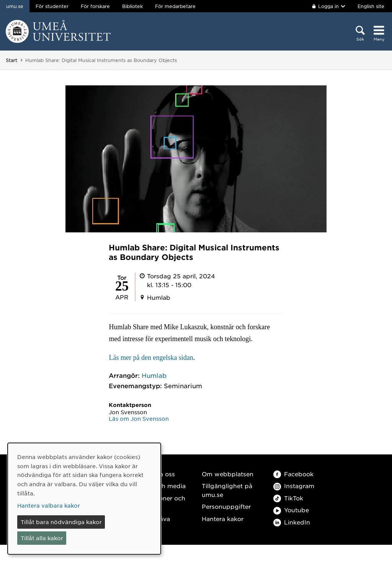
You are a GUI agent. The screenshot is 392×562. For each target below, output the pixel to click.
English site (371, 6)
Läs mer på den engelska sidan (151, 358)
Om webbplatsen (228, 474)
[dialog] (84, 499)
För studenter (52, 6)
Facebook (293, 474)
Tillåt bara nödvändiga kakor (61, 522)
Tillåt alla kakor (42, 538)
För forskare (95, 6)
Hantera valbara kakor (49, 505)
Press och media (161, 486)
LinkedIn (292, 522)
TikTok (288, 498)
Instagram (294, 486)
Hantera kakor (223, 519)
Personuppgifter (226, 506)
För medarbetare (175, 6)
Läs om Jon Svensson (139, 418)
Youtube (291, 510)
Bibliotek (132, 6)
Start (11, 60)
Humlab (154, 375)
